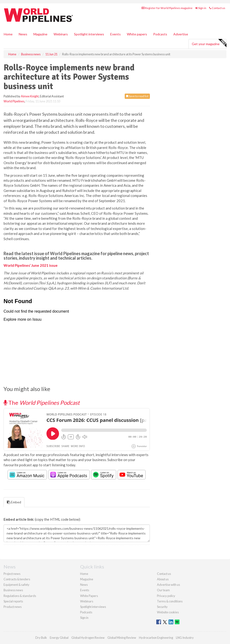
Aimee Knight (30, 96)
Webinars (61, 34)
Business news (13, 590)
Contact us (217, 8)
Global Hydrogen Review (88, 638)
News (84, 585)
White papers (137, 34)
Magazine (40, 34)
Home (8, 34)
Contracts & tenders (17, 579)
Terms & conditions (170, 601)
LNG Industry (185, 638)
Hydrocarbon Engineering (156, 638)
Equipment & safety (16, 585)
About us (163, 579)
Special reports (13, 601)
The (42, 403)
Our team (163, 590)
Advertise (181, 34)
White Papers (89, 596)
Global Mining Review (122, 638)
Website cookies (168, 612)
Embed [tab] (14, 502)
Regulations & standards (20, 596)
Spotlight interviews (89, 34)
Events (115, 34)
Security (162, 607)
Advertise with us (168, 585)
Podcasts (160, 34)
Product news (13, 607)
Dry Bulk (41, 638)
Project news (12, 574)
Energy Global (59, 638)
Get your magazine (209, 43)
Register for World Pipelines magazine (167, 8)
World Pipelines (14, 101)
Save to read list (137, 96)
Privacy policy (166, 596)
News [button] (23, 34)
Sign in (201, 8)
